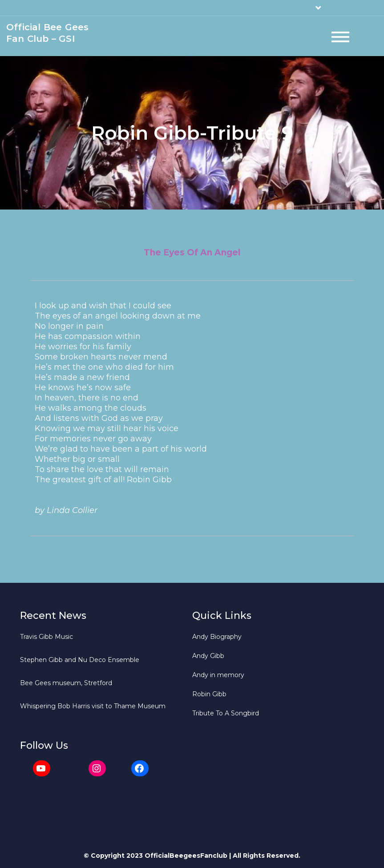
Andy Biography (217, 637)
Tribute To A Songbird (226, 713)
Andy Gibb (208, 656)
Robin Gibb (209, 694)
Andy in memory (218, 675)
